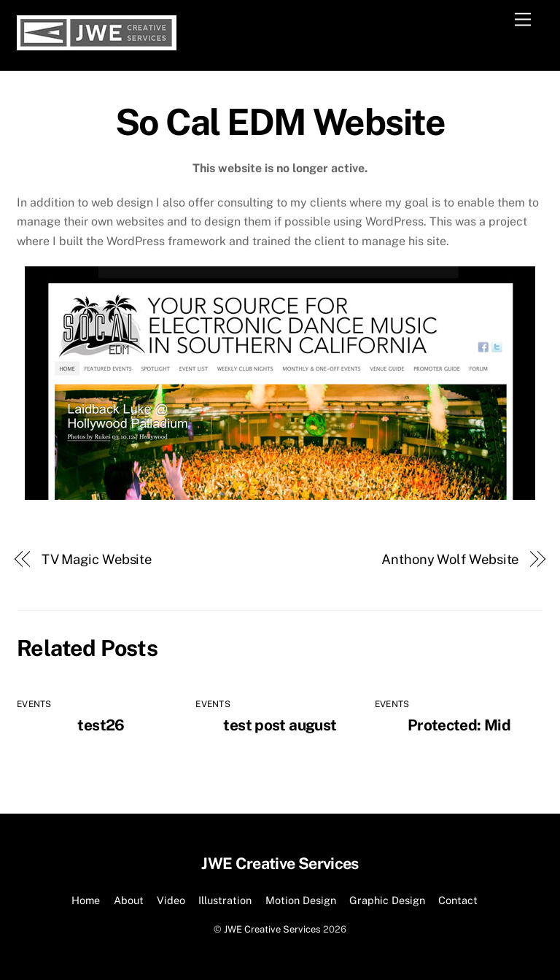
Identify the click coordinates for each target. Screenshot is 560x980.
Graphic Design (387, 900)
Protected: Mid (459, 725)
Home (86, 900)
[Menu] (523, 20)
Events (34, 704)
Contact (458, 900)
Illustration (225, 900)
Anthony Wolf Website (450, 559)
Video (171, 900)
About (129, 900)
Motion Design (301, 900)
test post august (280, 725)
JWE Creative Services (272, 929)
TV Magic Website (97, 559)
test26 (101, 725)
